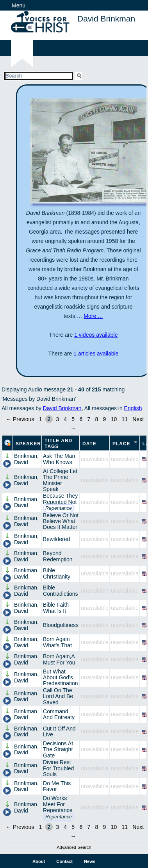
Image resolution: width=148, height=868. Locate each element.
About (39, 861)
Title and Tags (58, 444)
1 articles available (96, 354)
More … (93, 316)
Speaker (28, 444)
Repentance (59, 508)
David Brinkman (62, 408)
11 (125, 419)
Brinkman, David (26, 459)
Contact (64, 861)
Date (89, 444)
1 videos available (96, 335)
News (90, 861)
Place (121, 444)
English (133, 408)
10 (114, 419)
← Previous (20, 419)
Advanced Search (74, 847)
